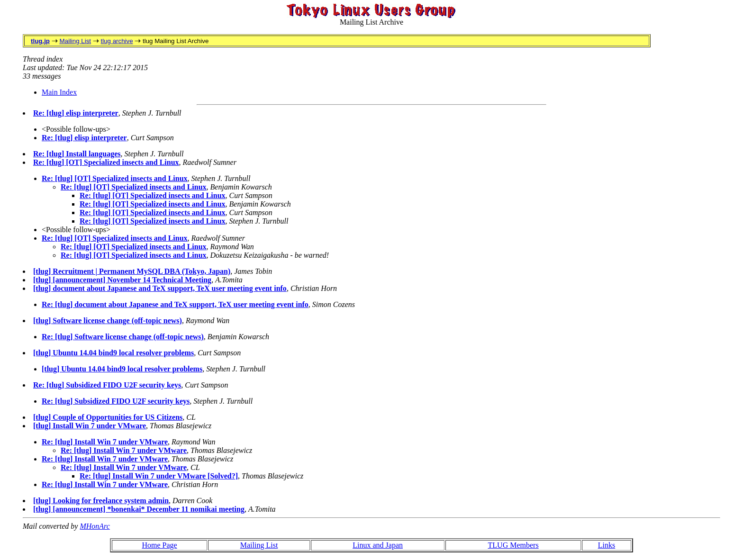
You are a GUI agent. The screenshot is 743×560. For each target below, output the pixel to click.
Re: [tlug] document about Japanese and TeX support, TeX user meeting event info (175, 304)
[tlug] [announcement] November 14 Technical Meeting (122, 280)
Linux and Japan (378, 545)
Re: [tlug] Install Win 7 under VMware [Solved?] (159, 476)
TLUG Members (513, 545)
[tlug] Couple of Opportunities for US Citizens (108, 417)
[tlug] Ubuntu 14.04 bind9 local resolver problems (113, 353)
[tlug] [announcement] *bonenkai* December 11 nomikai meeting (139, 509)
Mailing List (75, 41)
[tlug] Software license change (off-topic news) (108, 321)
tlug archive (117, 41)
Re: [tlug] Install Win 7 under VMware (105, 442)
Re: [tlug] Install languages (77, 154)
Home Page (159, 545)
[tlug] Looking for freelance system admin (101, 501)
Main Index (59, 92)
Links (607, 545)
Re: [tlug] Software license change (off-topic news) (123, 337)
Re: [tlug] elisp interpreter (76, 113)
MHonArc (95, 526)
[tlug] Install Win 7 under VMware (90, 426)
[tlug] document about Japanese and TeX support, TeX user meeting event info (160, 288)
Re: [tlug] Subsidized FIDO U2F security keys (107, 385)
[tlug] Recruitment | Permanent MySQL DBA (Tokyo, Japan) (132, 271)
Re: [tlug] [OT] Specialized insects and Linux (106, 162)
